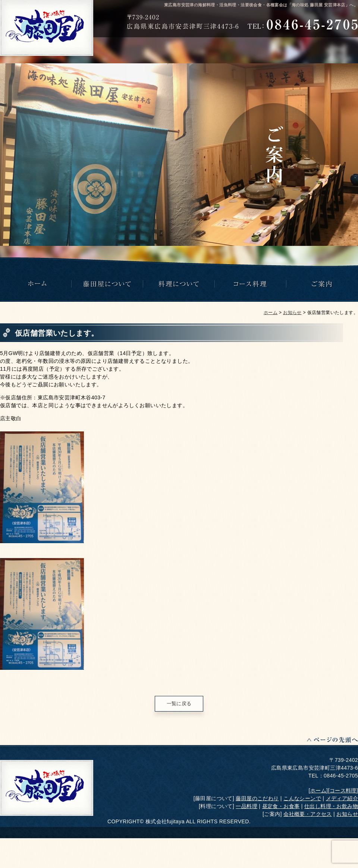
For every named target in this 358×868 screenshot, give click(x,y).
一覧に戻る (179, 704)
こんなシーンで (302, 798)
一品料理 (246, 806)
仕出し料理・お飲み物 (331, 806)
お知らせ (292, 313)
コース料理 (343, 791)
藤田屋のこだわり (257, 798)
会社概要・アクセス (308, 814)
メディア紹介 (342, 798)
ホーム (271, 313)
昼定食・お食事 (281, 806)
